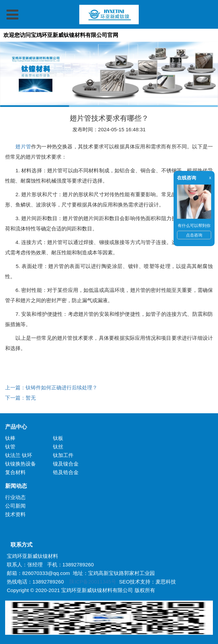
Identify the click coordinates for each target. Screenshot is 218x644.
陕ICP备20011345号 (93, 582)
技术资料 (15, 514)
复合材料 (15, 472)
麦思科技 (166, 582)
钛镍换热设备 (21, 464)
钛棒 (10, 438)
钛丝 (58, 447)
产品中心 (16, 427)
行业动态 (15, 497)
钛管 (10, 447)
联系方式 (19, 545)
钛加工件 (63, 455)
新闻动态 (16, 486)
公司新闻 (15, 506)
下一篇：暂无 (21, 398)
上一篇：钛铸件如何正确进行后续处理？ (51, 387)
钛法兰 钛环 (19, 455)
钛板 (58, 438)
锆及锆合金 (66, 472)
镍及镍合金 (66, 464)
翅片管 (23, 146)
